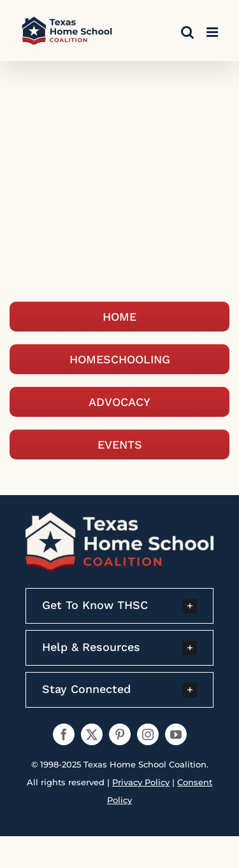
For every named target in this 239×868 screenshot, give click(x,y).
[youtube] (176, 734)
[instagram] (148, 734)
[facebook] (64, 734)
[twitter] (92, 734)
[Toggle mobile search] (187, 32)
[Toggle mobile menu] (213, 32)
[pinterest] (120, 734)
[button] (119, 606)
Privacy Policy (141, 782)
